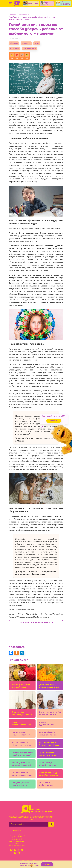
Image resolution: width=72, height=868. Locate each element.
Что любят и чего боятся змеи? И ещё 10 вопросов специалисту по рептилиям (49, 744)
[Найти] (51, 824)
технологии (26, 43)
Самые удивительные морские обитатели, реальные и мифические (49, 724)
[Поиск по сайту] (29, 824)
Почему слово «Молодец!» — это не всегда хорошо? (22, 714)
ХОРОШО (47, 864)
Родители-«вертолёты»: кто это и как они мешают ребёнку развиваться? (50, 714)
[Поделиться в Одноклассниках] (16, 653)
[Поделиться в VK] (11, 653)
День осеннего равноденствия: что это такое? (49, 686)
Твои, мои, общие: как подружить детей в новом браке (22, 784)
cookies (36, 865)
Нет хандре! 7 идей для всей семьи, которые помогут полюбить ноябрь (21, 686)
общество (14, 43)
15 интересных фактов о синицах (48, 754)
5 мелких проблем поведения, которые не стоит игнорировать (22, 774)
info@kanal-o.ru (19, 846)
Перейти (54, 421)
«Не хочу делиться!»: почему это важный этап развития (22, 764)
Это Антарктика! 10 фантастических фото (21, 744)
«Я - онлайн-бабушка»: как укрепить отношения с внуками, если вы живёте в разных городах (50, 784)
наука (37, 43)
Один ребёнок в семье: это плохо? (48, 734)
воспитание (14, 49)
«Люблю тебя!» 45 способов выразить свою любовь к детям (49, 774)
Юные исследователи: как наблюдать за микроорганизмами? (22, 724)
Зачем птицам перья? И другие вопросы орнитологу (50, 764)
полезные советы (29, 49)
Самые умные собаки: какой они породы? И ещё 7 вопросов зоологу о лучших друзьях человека (22, 754)
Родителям (23, 15)
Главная (12, 15)
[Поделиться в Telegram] (22, 653)
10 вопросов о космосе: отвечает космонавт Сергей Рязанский (21, 734)
